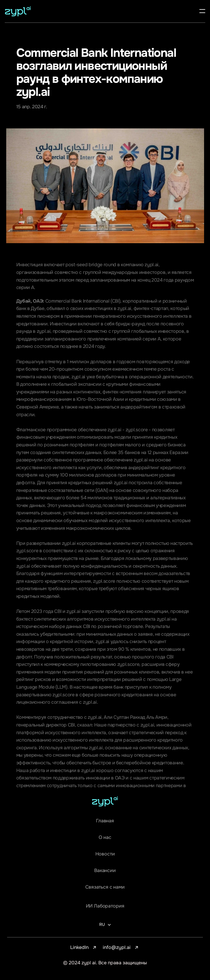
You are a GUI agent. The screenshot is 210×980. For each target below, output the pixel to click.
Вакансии (105, 870)
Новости (105, 854)
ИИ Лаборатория (105, 906)
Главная (105, 821)
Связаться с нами (105, 887)
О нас (105, 837)
